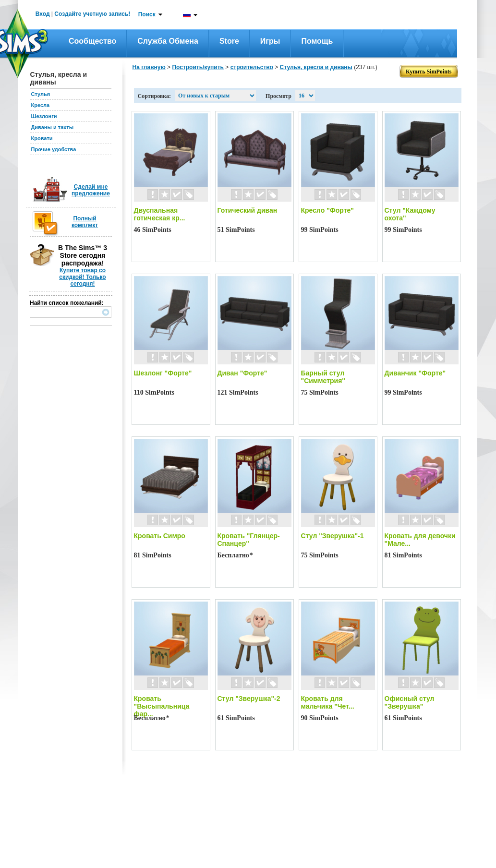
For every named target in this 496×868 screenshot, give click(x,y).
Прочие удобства (54, 149)
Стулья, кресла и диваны (316, 67)
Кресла (41, 105)
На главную (149, 67)
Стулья (41, 94)
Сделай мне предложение (91, 190)
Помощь (317, 41)
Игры (270, 41)
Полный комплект (85, 222)
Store (229, 41)
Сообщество (92, 41)
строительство (252, 67)
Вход (43, 14)
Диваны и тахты (53, 127)
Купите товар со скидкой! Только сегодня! (82, 277)
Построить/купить (198, 67)
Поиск (147, 14)
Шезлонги (44, 116)
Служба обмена (168, 41)
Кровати (42, 138)
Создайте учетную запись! (92, 14)
